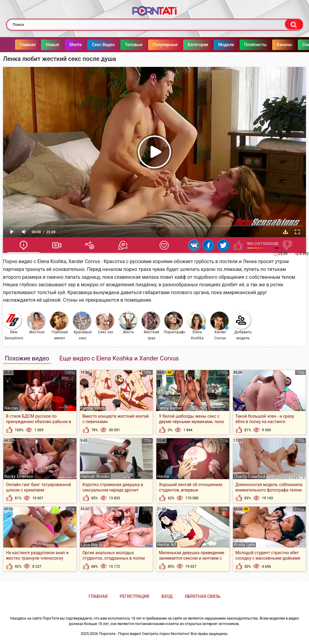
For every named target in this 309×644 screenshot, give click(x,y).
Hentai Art (167, 545)
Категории (186, 45)
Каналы (272, 45)
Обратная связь (202, 596)
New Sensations (13, 326)
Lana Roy (89, 545)
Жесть (128, 323)
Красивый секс (82, 326)
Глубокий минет (59, 326)
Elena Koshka (196, 326)
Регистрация (135, 596)
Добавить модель (242, 326)
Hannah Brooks (95, 476)
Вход (167, 596)
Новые (40, 45)
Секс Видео (91, 45)
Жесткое (36, 323)
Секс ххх (105, 323)
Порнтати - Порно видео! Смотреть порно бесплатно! (144, 634)
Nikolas (11, 408)
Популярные (153, 45)
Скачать (285, 232)
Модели (214, 45)
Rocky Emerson (19, 476)
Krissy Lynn (244, 545)
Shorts (64, 45)
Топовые (122, 45)
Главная (16, 45)
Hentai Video (93, 408)
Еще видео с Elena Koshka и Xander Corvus (119, 358)
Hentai (163, 476)
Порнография (175, 323)
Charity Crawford (250, 476)
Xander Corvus (219, 326)
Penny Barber (170, 408)
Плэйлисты (243, 45)
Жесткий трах (151, 326)
